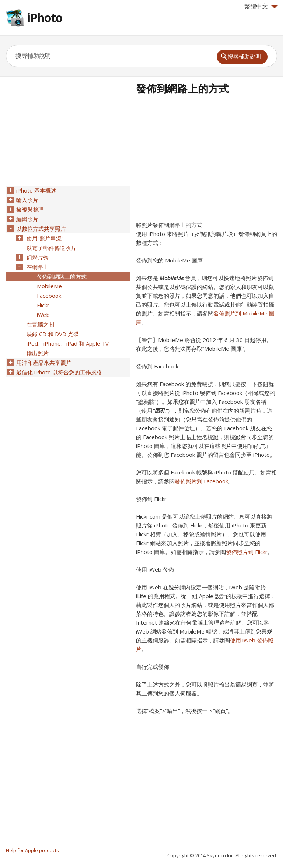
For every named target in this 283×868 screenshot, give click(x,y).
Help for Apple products (32, 850)
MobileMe (172, 278)
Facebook (49, 296)
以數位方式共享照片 (41, 229)
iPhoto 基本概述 (36, 190)
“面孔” (160, 410)
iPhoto (45, 17)
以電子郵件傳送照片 (51, 248)
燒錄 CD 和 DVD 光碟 (53, 334)
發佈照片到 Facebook (201, 481)
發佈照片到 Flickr (247, 552)
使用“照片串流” (45, 238)
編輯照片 (27, 219)
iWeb (43, 315)
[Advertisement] (198, 163)
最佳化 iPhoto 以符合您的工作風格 (59, 372)
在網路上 (38, 267)
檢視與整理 (30, 209)
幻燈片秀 (38, 257)
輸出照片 (38, 353)
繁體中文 (261, 6)
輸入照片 (27, 200)
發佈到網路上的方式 (62, 276)
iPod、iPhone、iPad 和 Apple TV (68, 343)
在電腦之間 (40, 324)
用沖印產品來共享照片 (44, 363)
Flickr (43, 305)
